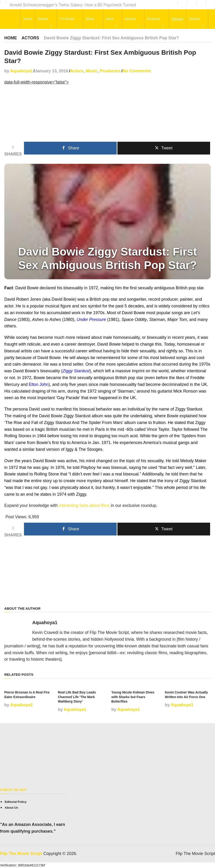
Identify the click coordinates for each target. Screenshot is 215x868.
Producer (154, 19)
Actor (110, 19)
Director (177, 19)
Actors (30, 38)
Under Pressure (91, 320)
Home (29, 19)
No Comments (137, 71)
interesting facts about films (84, 505)
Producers (110, 71)
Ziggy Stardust (76, 371)
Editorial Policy (16, 802)
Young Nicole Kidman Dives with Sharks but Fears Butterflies (133, 697)
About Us (11, 808)
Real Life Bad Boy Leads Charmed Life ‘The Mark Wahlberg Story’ (77, 697)
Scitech (194, 19)
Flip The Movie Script (21, 854)
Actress (130, 19)
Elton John (39, 384)
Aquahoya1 (22, 71)
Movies (44, 19)
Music (91, 19)
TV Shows (68, 19)
